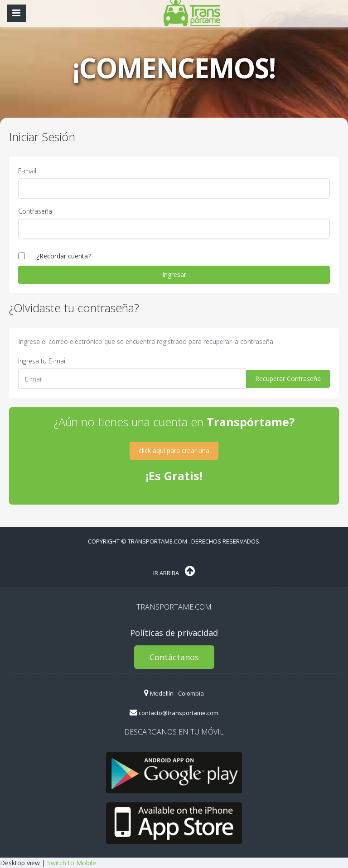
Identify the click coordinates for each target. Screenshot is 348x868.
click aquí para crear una (174, 451)
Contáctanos (174, 657)
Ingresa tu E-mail (42, 361)
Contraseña (35, 211)
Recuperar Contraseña (288, 379)
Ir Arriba (174, 571)
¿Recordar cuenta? (63, 256)
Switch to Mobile (72, 863)
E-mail (27, 171)
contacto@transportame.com (174, 713)
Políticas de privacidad (174, 633)
